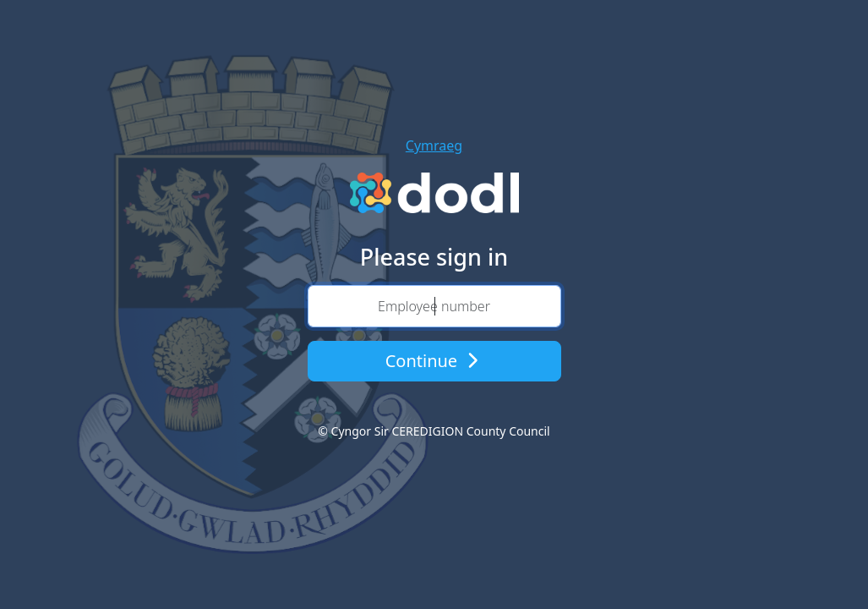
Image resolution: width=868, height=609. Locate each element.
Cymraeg (434, 145)
